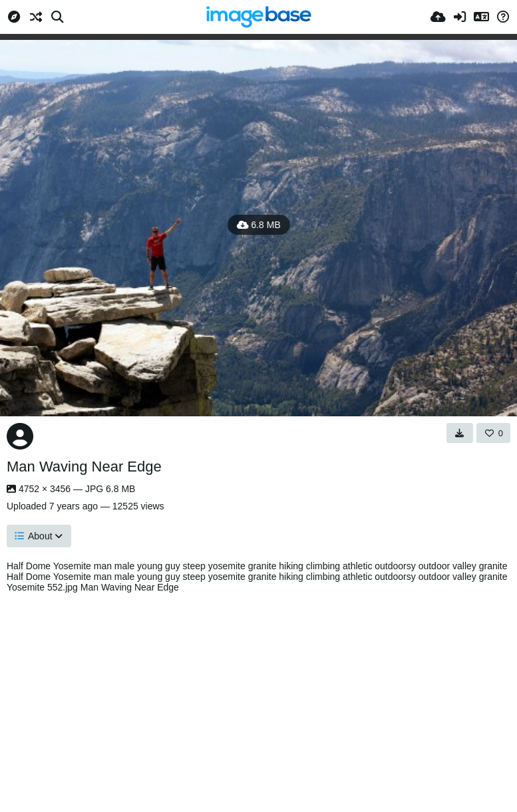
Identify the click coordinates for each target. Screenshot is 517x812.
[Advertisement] (258, 699)
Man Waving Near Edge (84, 467)
